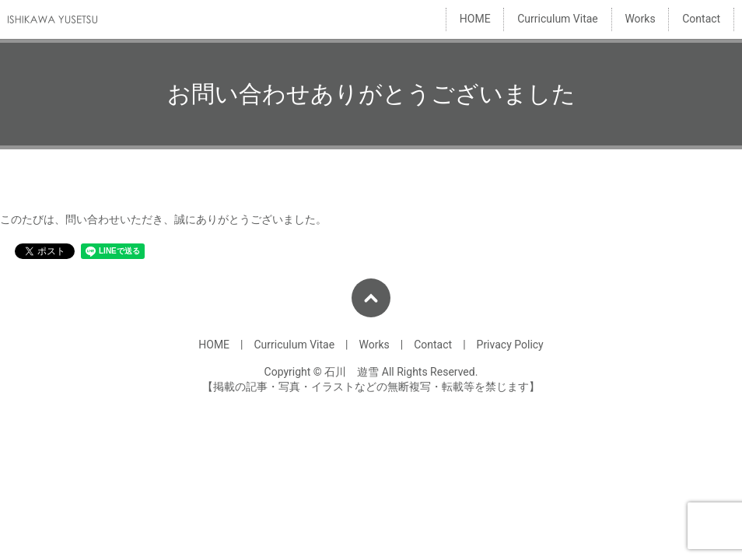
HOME (475, 19)
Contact (701, 19)
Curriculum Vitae (558, 19)
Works (640, 19)
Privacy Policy (510, 345)
